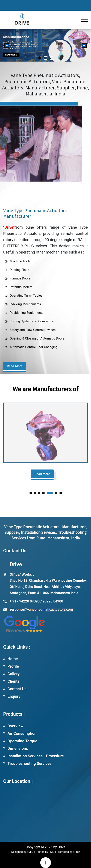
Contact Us (17, 689)
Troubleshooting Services (30, 763)
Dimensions (18, 748)
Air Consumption (22, 733)
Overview (15, 726)
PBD (77, 852)
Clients (13, 681)
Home (13, 659)
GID (52, 852)
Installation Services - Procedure (36, 756)
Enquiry (14, 696)
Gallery (14, 674)
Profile (13, 666)
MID (31, 852)
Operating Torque (22, 741)
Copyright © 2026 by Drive (45, 847)
